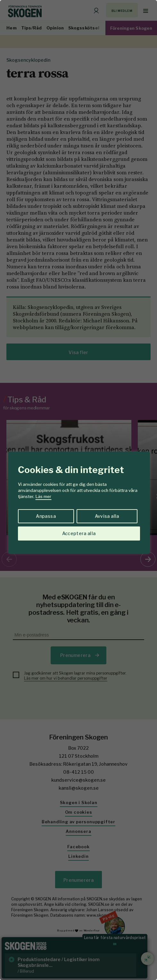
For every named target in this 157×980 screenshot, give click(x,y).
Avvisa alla (107, 516)
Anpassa (46, 516)
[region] (78, 490)
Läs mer (43, 496)
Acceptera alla (79, 533)
